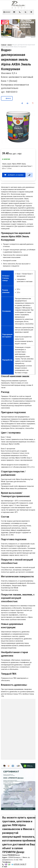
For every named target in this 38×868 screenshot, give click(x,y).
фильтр (8, 98)
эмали (10, 45)
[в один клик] (29, 175)
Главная (4, 45)
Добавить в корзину (16, 175)
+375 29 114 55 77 (20, 864)
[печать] (27, 103)
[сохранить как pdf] (33, 103)
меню (14, 12)
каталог (7, 12)
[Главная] (18, 8)
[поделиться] (22, 103)
